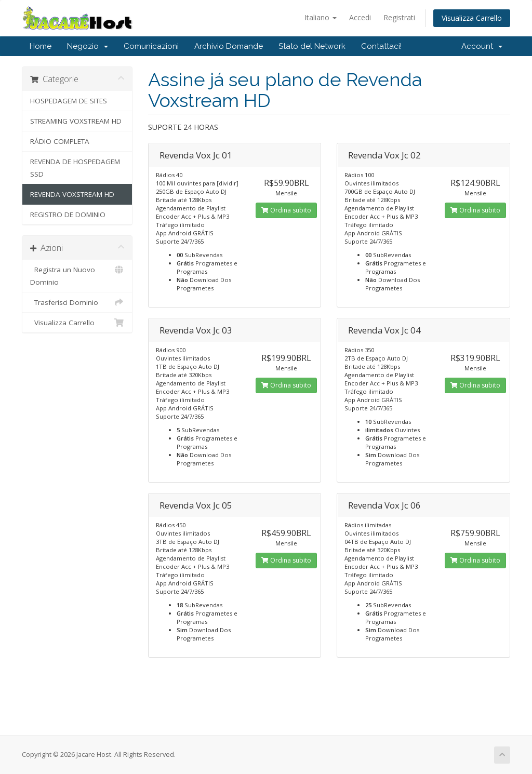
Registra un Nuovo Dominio (77, 275)
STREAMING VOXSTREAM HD (76, 121)
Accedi (360, 17)
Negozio (88, 46)
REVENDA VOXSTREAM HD (72, 194)
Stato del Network (312, 46)
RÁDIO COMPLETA (60, 141)
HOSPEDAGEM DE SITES (69, 101)
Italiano (321, 17)
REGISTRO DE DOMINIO (68, 215)
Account (482, 46)
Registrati (399, 17)
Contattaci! (381, 46)
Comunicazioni (151, 46)
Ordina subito (286, 210)
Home (41, 46)
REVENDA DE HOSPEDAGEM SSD (75, 168)
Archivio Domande (229, 46)
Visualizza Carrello (472, 18)
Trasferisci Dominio (77, 302)
